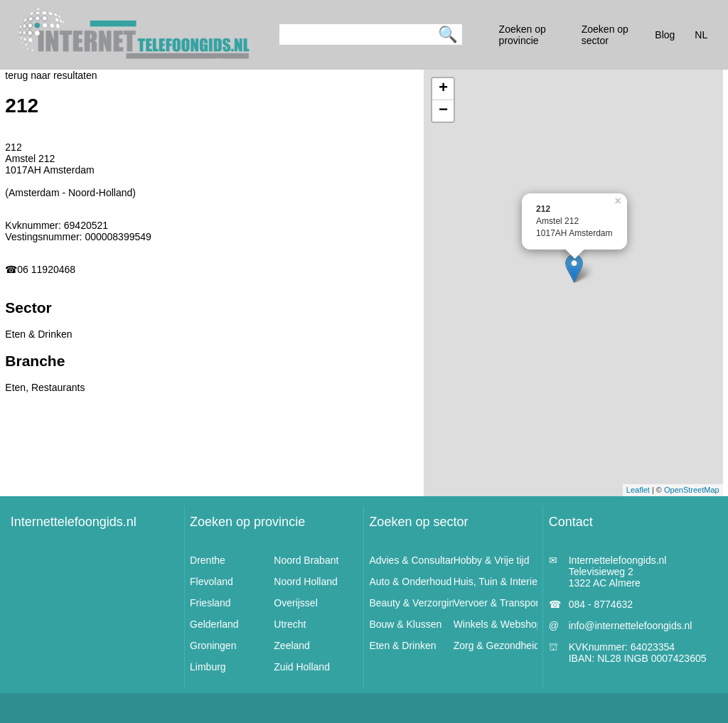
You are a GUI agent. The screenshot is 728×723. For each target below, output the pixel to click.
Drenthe (208, 560)
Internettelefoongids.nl (74, 522)
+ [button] (443, 89)
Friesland (210, 603)
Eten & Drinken (402, 646)
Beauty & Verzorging (414, 603)
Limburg (208, 667)
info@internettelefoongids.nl (631, 626)
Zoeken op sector (418, 522)
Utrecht (290, 624)
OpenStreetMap (692, 490)
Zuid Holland (302, 667)
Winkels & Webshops (500, 624)
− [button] (443, 111)
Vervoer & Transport (498, 603)
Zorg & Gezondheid (497, 646)
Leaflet (638, 490)
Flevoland (212, 582)
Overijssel (295, 603)
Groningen (213, 646)
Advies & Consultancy (417, 560)
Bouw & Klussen (405, 624)
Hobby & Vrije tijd (492, 560)
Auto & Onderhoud (410, 582)
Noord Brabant (306, 560)
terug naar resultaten (51, 75)
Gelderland (214, 624)
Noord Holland (306, 582)
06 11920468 (46, 269)
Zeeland (292, 646)
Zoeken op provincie (247, 522)
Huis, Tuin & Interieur (500, 582)
